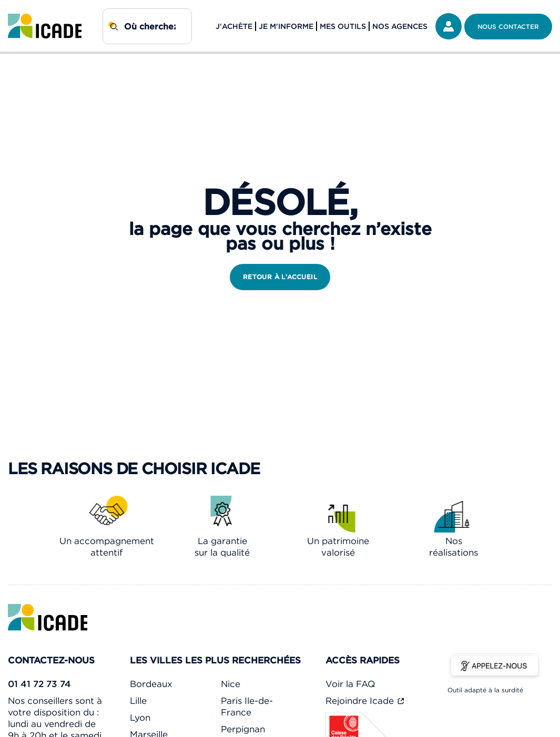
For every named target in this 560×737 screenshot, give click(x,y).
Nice (231, 684)
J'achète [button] (234, 26)
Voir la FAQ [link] (350, 684)
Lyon (140, 718)
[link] (45, 26)
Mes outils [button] (343, 26)
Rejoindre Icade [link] (361, 701)
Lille (138, 701)
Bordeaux (151, 684)
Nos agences (400, 26)
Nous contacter (508, 27)
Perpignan (243, 729)
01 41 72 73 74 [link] (39, 684)
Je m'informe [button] (286, 26)
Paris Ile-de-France (247, 707)
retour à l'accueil (280, 277)
